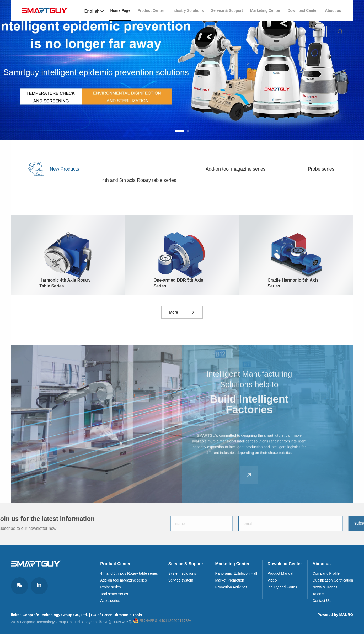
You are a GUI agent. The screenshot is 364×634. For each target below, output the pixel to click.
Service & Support (227, 10)
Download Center (303, 10)
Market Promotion (229, 580)
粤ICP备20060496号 (115, 622)
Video (272, 580)
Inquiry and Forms (282, 587)
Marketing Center (265, 10)
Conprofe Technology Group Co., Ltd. (55, 615)
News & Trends (325, 587)
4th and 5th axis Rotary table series (129, 573)
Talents (318, 594)
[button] (180, 131)
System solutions (182, 573)
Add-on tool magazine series (123, 580)
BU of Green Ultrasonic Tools (116, 615)
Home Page (120, 10)
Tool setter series (114, 594)
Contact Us (322, 601)
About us (333, 10)
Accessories (110, 601)
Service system (181, 580)
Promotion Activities (231, 587)
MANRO (346, 615)
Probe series (111, 587)
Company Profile (326, 573)
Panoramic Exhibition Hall (236, 573)
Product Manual (280, 573)
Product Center (151, 10)
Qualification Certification (333, 580)
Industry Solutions (188, 10)
